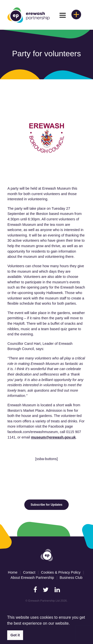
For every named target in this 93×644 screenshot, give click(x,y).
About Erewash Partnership (32, 578)
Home (13, 572)
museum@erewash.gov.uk (53, 437)
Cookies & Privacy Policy (61, 572)
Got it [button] (15, 635)
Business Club (71, 578)
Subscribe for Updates (46, 505)
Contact (29, 572)
